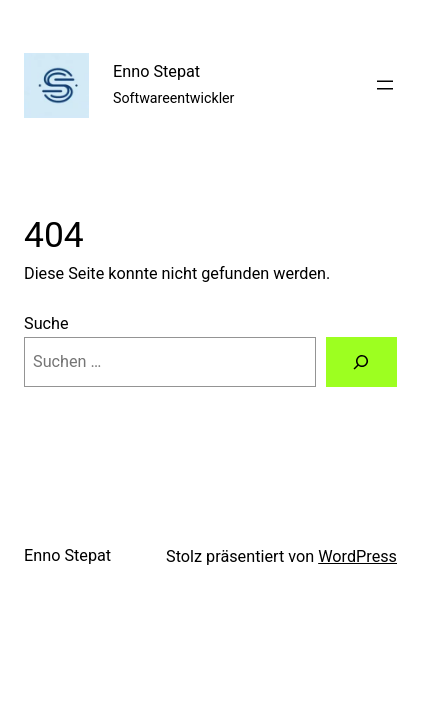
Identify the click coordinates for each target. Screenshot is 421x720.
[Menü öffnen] (385, 85)
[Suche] (361, 362)
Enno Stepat (156, 71)
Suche (46, 323)
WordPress (357, 556)
